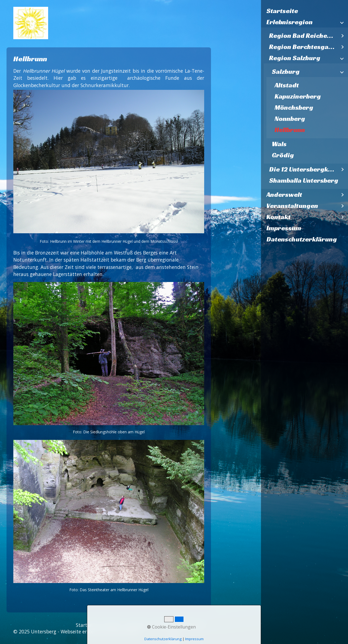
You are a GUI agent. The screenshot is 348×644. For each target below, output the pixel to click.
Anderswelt (284, 195)
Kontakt (279, 217)
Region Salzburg (295, 58)
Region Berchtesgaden (303, 47)
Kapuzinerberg (298, 96)
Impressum (284, 228)
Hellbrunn (290, 130)
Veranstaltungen (292, 206)
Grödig (283, 155)
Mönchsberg (294, 108)
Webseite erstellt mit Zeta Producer (101, 631)
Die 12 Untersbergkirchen (303, 169)
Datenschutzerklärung (302, 239)
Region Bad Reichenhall (303, 36)
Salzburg (286, 72)
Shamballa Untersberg (304, 180)
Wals (279, 144)
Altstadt (287, 85)
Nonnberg (290, 119)
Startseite (282, 11)
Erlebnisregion (290, 22)
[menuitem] (304, 11)
